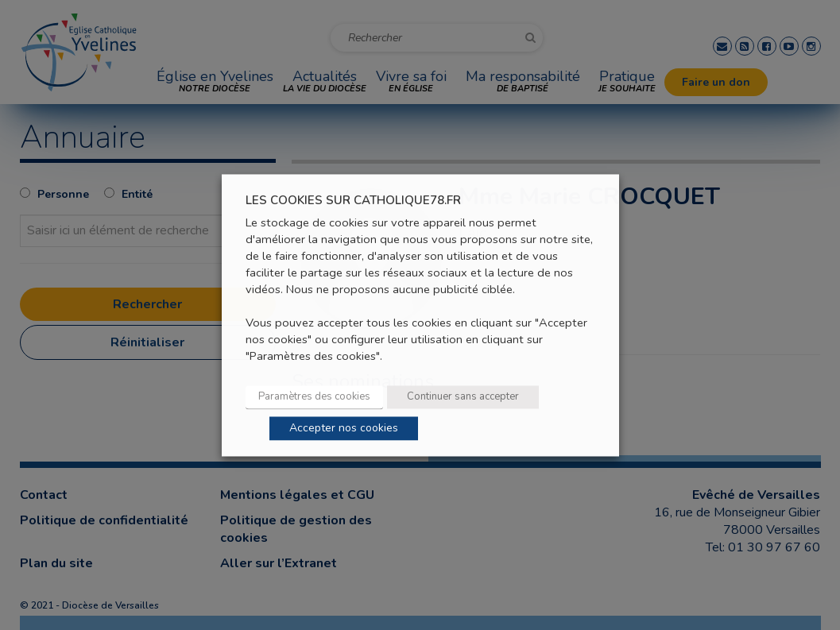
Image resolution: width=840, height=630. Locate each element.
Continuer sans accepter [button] (463, 396)
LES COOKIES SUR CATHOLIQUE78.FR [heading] (353, 201)
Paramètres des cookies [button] (314, 396)
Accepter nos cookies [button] (344, 428)
